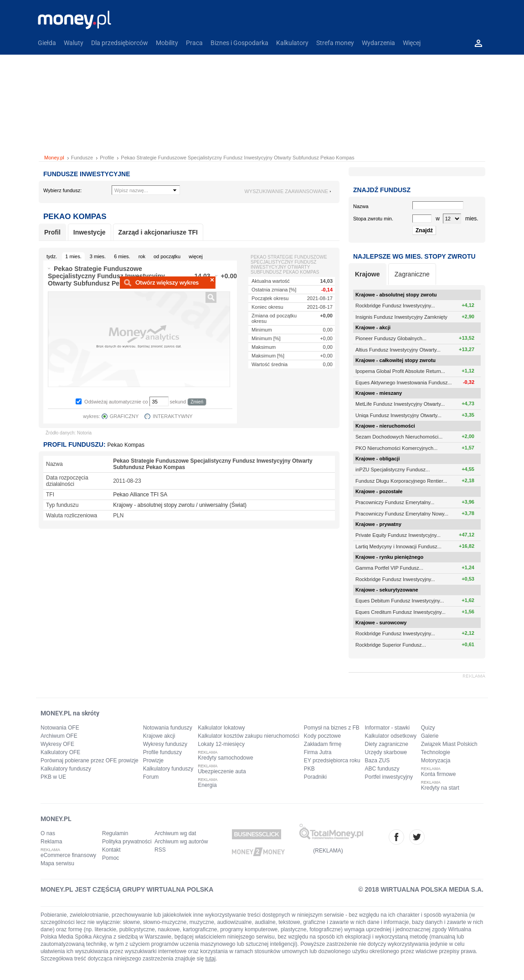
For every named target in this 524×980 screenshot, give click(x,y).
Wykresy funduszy (165, 744)
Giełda (47, 43)
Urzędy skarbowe (386, 752)
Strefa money (335, 43)
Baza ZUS (378, 761)
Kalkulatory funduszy (66, 769)
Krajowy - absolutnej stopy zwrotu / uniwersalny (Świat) (180, 505)
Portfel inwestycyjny (389, 777)
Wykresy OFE (57, 744)
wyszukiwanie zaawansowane (286, 191)
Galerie (430, 736)
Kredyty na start (440, 788)
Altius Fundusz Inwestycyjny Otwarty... (398, 350)
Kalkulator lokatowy (221, 728)
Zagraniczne (412, 274)
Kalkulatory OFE (60, 752)
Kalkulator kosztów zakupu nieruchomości (249, 736)
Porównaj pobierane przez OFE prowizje (90, 761)
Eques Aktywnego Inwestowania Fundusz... (404, 383)
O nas (48, 833)
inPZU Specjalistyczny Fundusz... (393, 470)
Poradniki (315, 777)
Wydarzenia (378, 43)
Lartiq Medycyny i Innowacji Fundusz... (398, 546)
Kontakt (111, 850)
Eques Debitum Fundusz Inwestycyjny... (400, 601)
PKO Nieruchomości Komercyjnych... (396, 448)
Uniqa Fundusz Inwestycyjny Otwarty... (398, 415)
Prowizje (153, 761)
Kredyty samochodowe (225, 758)
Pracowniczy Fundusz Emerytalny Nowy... (402, 514)
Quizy (428, 728)
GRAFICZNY (124, 416)
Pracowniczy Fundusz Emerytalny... (395, 502)
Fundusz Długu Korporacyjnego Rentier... (401, 481)
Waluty (74, 43)
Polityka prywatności (127, 842)
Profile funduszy (162, 752)
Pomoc (110, 858)
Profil (52, 232)
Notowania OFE (60, 728)
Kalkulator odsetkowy (391, 736)
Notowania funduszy (168, 728)
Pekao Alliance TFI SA (140, 495)
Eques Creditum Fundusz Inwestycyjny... (401, 612)
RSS (160, 850)
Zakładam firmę (323, 744)
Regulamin (115, 833)
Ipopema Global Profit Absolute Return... (400, 371)
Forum (151, 777)
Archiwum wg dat (175, 833)
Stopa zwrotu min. (373, 219)
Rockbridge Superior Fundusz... (391, 645)
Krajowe (367, 274)
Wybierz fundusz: (62, 190)
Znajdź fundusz (382, 190)
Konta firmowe (439, 774)
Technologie (436, 752)
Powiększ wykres (168, 283)
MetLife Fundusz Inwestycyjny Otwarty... (400, 404)
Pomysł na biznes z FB (332, 728)
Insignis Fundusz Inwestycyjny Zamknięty (401, 317)
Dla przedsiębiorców (120, 43)
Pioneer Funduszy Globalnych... (391, 338)
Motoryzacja (436, 761)
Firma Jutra (318, 752)
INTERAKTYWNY (172, 416)
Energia (207, 785)
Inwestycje (90, 232)
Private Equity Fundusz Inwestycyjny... (398, 535)
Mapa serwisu (57, 863)
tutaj (211, 959)
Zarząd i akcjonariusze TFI (158, 232)
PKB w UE (53, 777)
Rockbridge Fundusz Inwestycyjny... (395, 306)
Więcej (412, 43)
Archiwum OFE (59, 736)
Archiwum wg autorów (181, 842)
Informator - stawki (388, 728)
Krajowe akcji (159, 736)
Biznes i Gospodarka (239, 43)
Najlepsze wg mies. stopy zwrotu (414, 256)
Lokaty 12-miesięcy (221, 744)
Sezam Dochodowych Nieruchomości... (399, 437)
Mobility (167, 43)
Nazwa (361, 206)
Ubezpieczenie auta (222, 771)
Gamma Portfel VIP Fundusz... (389, 568)
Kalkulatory (292, 43)
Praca (194, 43)
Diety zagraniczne (387, 744)
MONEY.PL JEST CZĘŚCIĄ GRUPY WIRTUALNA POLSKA (127, 889)
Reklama (51, 842)
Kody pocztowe (322, 736)
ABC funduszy (382, 769)
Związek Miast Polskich (449, 744)
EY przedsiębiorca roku (332, 761)
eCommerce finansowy (68, 855)
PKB (309, 769)
